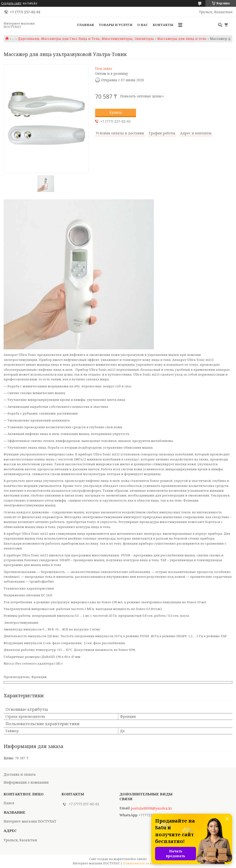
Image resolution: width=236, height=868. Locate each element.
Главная (85, 25)
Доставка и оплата (20, 774)
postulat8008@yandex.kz (151, 808)
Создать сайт (11, 3)
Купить (116, 112)
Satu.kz (142, 859)
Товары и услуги (116, 25)
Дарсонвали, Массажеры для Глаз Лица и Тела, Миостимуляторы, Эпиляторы (86, 39)
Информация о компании (26, 782)
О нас (143, 25)
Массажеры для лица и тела (182, 39)
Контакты (163, 25)
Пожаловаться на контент (143, 863)
